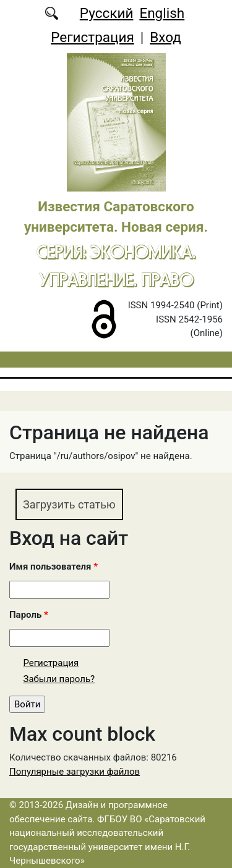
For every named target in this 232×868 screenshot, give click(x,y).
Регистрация (92, 37)
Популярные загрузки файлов (75, 772)
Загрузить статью (69, 504)
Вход (165, 37)
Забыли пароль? (59, 679)
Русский (107, 13)
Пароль (29, 615)
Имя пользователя (54, 567)
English (162, 13)
